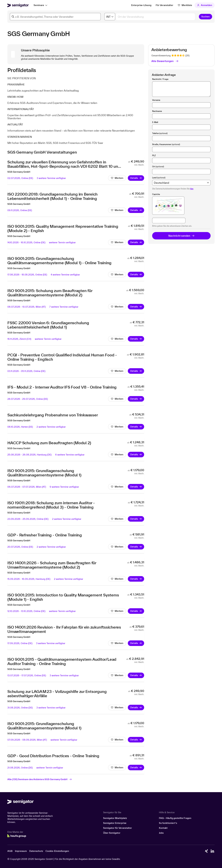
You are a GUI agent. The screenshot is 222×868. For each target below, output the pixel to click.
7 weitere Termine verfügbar (64, 307)
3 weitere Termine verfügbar (51, 179)
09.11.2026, (20, 211)
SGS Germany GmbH (19, 173)
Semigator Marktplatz (115, 818)
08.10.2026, (20, 427)
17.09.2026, (20, 644)
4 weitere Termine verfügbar (65, 275)
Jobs (161, 833)
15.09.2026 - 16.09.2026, (29, 580)
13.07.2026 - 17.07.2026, (27, 676)
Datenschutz (36, 851)
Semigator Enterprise (115, 823)
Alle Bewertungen (165, 61)
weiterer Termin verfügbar (62, 243)
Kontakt (163, 828)
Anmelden (205, 5)
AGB (10, 851)
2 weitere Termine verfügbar (51, 427)
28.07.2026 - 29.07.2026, (28, 400)
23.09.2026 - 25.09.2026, (28, 520)
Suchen (206, 17)
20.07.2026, (20, 547)
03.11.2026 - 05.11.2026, (26, 372)
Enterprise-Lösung (141, 5)
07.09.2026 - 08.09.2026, (27, 740)
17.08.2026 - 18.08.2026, (27, 275)
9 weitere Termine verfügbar (64, 487)
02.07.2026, (20, 179)
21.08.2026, (20, 768)
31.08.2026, (20, 708)
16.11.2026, (19, 340)
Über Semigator (112, 833)
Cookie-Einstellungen (57, 851)
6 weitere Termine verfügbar (70, 455)
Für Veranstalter (164, 5)
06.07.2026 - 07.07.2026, (27, 487)
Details (136, 179)
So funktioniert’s (168, 823)
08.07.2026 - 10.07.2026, (27, 307)
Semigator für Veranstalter (118, 828)
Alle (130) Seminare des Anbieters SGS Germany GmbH (40, 780)
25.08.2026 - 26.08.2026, (29, 455)
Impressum (21, 851)
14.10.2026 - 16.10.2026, (26, 243)
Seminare (39, 5)
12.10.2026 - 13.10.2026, (26, 612)
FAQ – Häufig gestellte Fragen (175, 818)
